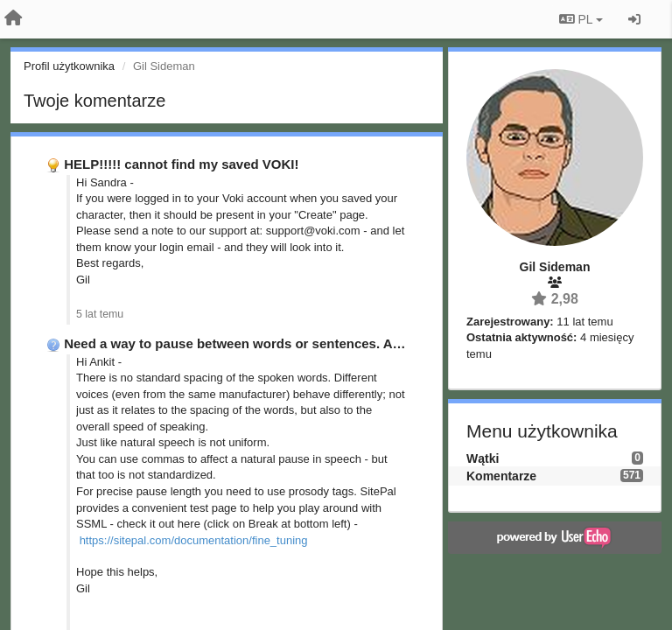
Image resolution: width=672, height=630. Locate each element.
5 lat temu (100, 314)
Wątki (483, 458)
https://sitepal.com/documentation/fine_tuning (194, 540)
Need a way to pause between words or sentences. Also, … (248, 343)
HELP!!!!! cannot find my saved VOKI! (181, 164)
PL (581, 19)
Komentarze (501, 476)
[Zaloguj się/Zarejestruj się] (634, 19)
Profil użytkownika (69, 66)
